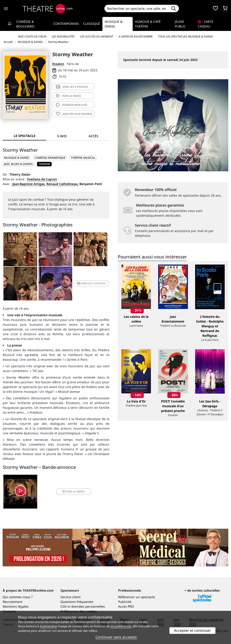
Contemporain (66, 24)
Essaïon (58, 64)
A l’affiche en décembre (136, 36)
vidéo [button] (74, 492)
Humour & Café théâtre (148, 24)
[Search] (137, 8)
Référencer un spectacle (137, 597)
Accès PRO (126, 606)
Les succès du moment (97, 36)
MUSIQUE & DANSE (17, 158)
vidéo (68, 96)
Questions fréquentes (77, 602)
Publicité (125, 602)
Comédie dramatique (50, 158)
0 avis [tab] (62, 136)
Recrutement (13, 602)
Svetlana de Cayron (42, 179)
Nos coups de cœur (32, 36)
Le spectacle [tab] (25, 136)
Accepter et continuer (192, 630)
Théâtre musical (83, 158)
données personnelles (88, 606)
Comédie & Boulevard (25, 24)
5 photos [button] (91, 283)
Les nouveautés (63, 36)
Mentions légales (16, 606)
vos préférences (121, 626)
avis (72, 105)
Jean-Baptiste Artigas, (29, 184)
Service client (70, 597)
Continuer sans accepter (116, 637)
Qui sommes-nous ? (18, 597)
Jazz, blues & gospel (18, 164)
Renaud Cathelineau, (62, 184)
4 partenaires (49, 626)
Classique (92, 24)
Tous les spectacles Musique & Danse (186, 36)
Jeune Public (180, 24)
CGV (64, 606)
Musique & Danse (114, 24)
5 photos (72, 87)
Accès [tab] (94, 136)
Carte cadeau (206, 24)
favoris (74, 114)
